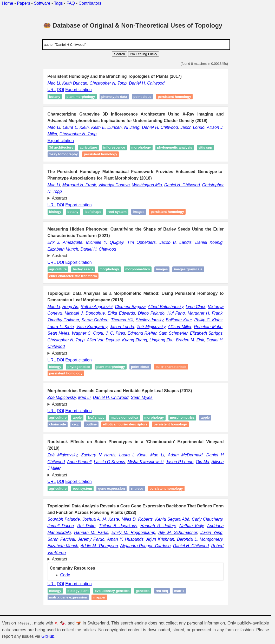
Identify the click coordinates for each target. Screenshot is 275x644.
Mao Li (54, 83)
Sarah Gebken (95, 320)
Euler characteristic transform (73, 276)
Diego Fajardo (151, 313)
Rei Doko (86, 526)
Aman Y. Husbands (125, 539)
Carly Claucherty (207, 519)
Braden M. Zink (190, 340)
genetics (143, 591)
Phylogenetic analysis (175, 148)
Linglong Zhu (162, 340)
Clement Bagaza (130, 307)
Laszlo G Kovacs (109, 462)
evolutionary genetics (112, 591)
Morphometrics (138, 269)
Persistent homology (174, 97)
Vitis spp (205, 148)
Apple (77, 418)
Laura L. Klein (76, 127)
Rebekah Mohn (208, 327)
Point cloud (142, 97)
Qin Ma (202, 462)
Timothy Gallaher (63, 320)
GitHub (48, 636)
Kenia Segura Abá (172, 519)
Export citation (78, 90)
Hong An (70, 307)
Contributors (90, 3)
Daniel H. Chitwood (147, 83)
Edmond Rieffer (142, 333)
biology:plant (78, 591)
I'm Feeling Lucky (144, 54)
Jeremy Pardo (91, 539)
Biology (55, 212)
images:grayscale (188, 269)
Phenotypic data (114, 97)
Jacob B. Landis (175, 242)
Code (65, 575)
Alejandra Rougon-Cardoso (145, 546)
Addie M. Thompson (99, 546)
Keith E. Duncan (106, 127)
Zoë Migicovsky (151, 327)
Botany (55, 97)
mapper (99, 597)
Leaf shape (93, 212)
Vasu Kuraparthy (92, 327)
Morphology (141, 148)
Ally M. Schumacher (178, 533)
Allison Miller (180, 327)
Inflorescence (114, 148)
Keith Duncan (75, 83)
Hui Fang (176, 313)
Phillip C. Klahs (208, 320)
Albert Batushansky (166, 307)
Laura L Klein (133, 455)
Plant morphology (81, 97)
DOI (60, 90)
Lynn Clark (195, 307)
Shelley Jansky (149, 320)
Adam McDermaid (185, 455)
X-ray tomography (63, 154)
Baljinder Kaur (179, 320)
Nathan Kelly (192, 526)
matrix (179, 591)
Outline (91, 424)
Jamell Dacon (61, 526)
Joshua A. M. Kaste (101, 519)
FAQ (71, 3)
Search (120, 54)
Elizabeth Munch (63, 249)
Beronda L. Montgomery (200, 539)
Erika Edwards (121, 313)
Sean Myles (58, 333)
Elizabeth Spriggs (206, 333)
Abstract (60, 198)
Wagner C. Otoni (87, 333)
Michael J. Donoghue (85, 313)
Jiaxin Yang (211, 533)
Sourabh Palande (64, 519)
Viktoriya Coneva (114, 185)
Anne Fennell (79, 462)
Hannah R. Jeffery (158, 526)
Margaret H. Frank (79, 185)
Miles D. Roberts (137, 519)
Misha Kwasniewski (145, 462)
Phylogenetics (79, 367)
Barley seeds (83, 269)
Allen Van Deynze (103, 340)
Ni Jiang (132, 127)
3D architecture (61, 148)
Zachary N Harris (98, 455)
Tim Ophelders (141, 242)
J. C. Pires (115, 333)
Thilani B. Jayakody (118, 526)
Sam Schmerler (173, 333)
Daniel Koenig (209, 242)
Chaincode (57, 424)
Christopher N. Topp (108, 83)
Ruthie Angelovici (97, 307)
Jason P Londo (180, 462)
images (162, 269)
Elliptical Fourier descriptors (125, 424)
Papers (24, 3)
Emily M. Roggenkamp (133, 533)
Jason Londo (192, 127)
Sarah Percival (61, 539)
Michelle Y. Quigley (105, 242)
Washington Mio (147, 185)
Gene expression (112, 489)
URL (52, 90)
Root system (117, 212)
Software (42, 3)
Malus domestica (125, 418)
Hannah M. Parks (91, 533)
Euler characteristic (171, 367)
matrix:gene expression (68, 597)
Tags (58, 3)
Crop (76, 424)
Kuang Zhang (135, 340)
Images (139, 212)
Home (8, 3)
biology (55, 591)
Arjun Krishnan (160, 539)
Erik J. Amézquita (65, 242)
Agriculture (88, 148)
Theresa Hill (122, 320)
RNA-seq (137, 489)
